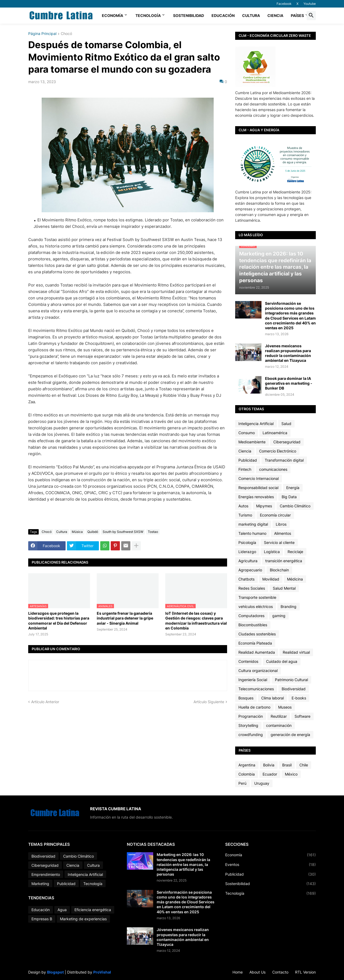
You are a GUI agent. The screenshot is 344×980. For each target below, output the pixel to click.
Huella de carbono (254, 707)
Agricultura (248, 561)
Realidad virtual (296, 652)
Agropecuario (250, 570)
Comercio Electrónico (278, 451)
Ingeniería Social (253, 680)
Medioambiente (252, 442)
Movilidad (271, 579)
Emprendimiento (46, 874)
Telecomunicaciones (256, 689)
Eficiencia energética (93, 910)
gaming (279, 616)
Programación (251, 716)
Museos (285, 707)
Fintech (245, 469)
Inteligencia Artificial (256, 424)
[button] (311, 16)
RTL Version (305, 972)
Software (302, 716)
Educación (223, 15)
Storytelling (248, 725)
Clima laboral (273, 698)
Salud (286, 424)
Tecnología (148, 15)
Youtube (310, 4)
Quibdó (93, 532)
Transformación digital (284, 460)
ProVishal (102, 972)
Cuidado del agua (282, 661)
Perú (242, 783)
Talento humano (252, 533)
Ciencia (275, 15)
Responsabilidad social (258, 488)
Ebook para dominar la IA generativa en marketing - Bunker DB (289, 383)
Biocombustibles (253, 625)
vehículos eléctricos (256, 606)
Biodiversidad (294, 689)
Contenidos (248, 661)
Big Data (289, 497)
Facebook (284, 4)
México (291, 774)
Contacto (280, 972)
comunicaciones (273, 469)
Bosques (246, 698)
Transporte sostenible (257, 597)
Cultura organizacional (258, 671)
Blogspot (55, 972)
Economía (112, 15)
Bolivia (269, 765)
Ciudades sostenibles (257, 634)
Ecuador (270, 774)
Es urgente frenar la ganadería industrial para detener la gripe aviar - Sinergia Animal (125, 618)
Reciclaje (295, 552)
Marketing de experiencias (83, 919)
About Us (257, 972)
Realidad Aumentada (257, 652)
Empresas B (42, 919)
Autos (243, 506)
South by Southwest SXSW (123, 532)
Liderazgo (247, 552)
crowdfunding (251, 735)
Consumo (247, 433)
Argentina (247, 765)
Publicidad (248, 460)
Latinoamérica (275, 433)
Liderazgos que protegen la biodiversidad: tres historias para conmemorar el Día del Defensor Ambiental (59, 621)
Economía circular (275, 515)
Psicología (247, 542)
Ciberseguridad (287, 442)
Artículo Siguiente (209, 702)
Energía (293, 488)
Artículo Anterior (45, 702)
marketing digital (253, 524)
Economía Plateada (255, 643)
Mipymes (264, 506)
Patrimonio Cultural (291, 680)
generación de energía (290, 735)
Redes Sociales (252, 588)
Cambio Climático (295, 506)
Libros (281, 524)
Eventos (270, 865)
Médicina (295, 579)
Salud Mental (284, 588)
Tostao (153, 532)
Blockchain (279, 570)
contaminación (279, 725)
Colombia (247, 774)
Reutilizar (279, 716)
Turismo (245, 515)
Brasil (287, 765)
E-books (299, 698)
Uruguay (262, 783)
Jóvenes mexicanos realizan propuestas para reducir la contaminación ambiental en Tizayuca (288, 353)
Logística (272, 552)
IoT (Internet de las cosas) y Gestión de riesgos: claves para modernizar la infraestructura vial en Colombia (196, 621)
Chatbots (246, 579)
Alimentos (283, 533)
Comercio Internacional (259, 478)
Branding (289, 606)
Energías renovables (256, 497)
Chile (304, 765)
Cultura (251, 15)
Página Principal (42, 34)
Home (238, 972)
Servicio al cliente (279, 542)
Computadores (251, 616)
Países (297, 15)
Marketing (40, 884)
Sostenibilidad (189, 15)
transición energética (284, 561)
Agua (62, 910)
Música (77, 532)
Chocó (66, 34)
